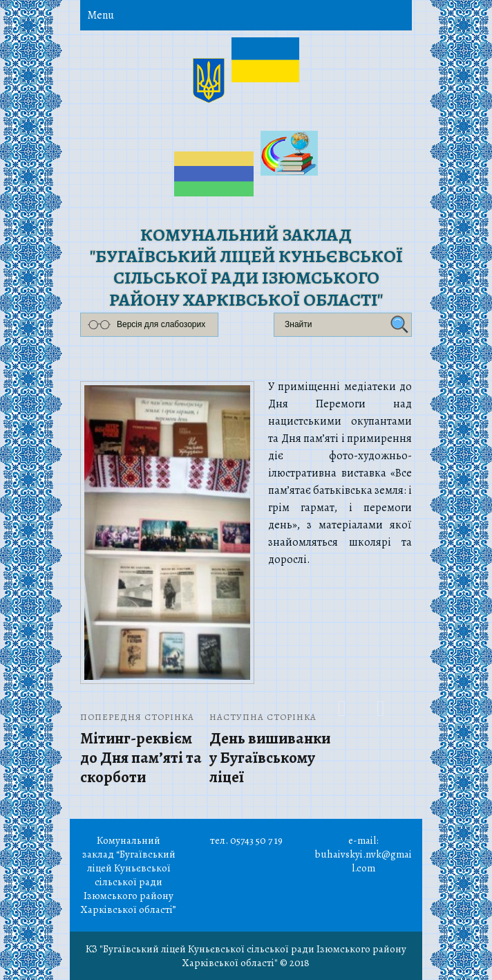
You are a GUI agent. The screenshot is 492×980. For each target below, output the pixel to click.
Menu (101, 15)
